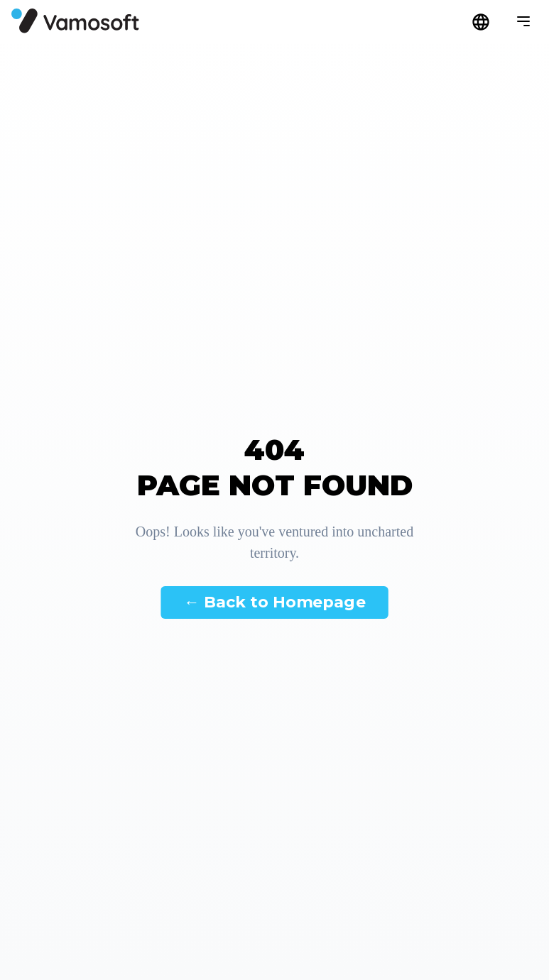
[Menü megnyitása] (523, 21)
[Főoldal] (75, 21)
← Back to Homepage (274, 601)
